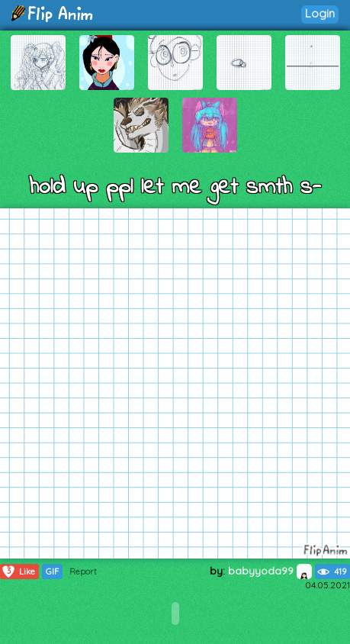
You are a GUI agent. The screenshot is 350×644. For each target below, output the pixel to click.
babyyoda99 (270, 571)
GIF (52, 572)
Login (320, 13)
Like (18, 572)
